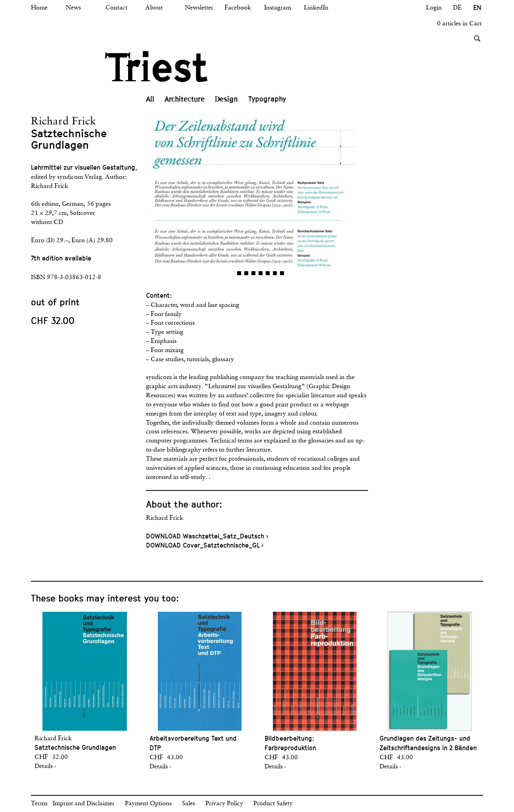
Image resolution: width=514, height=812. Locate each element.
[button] (201, 199)
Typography (267, 99)
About (154, 8)
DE (457, 8)
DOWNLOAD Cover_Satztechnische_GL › (205, 545)
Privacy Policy (224, 804)
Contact (116, 8)
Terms (39, 804)
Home (39, 8)
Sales (189, 804)
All (150, 99)
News (73, 8)
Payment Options (148, 804)
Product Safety (273, 804)
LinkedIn (316, 8)
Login (434, 8)
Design (226, 99)
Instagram (278, 8)
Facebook (238, 8)
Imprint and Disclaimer (84, 804)
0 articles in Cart (459, 24)
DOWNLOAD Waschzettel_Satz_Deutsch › (207, 536)
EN (477, 8)
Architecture (185, 99)
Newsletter (199, 8)
